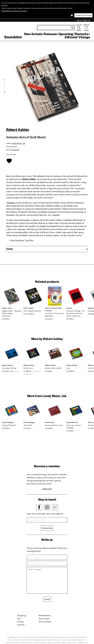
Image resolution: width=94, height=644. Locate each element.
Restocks (82, 34)
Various (69, 308)
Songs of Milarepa (9, 425)
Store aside (44, 619)
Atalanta (11, 202)
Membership (45, 615)
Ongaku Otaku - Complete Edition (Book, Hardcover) (12, 313)
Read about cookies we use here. (14, 11)
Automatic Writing (9, 368)
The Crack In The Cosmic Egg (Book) (54, 315)
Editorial (71, 37)
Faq (19, 619)
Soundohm (13, 37)
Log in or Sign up (83, 20)
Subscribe (47, 528)
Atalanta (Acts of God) (53, 368)
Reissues (50, 34)
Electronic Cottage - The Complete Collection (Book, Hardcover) (76, 313)
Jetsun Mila (28, 425)
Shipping (21, 615)
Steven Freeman (51, 308)
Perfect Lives (28, 368)
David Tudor (50, 422)
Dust (68, 368)
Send (47, 599)
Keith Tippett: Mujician (32, 311)
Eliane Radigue (8, 422)
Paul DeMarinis (72, 422)
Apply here (47, 489)
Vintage (84, 37)
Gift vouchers (45, 622)
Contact (21, 625)
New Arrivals (33, 34)
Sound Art (15, 150)
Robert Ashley (18, 130)
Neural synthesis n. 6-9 (54, 425)
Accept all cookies (83, 15)
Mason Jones (7, 308)
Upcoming (66, 34)
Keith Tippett (29, 308)
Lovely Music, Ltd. (18, 143)
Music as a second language (74, 426)
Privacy (20, 622)
